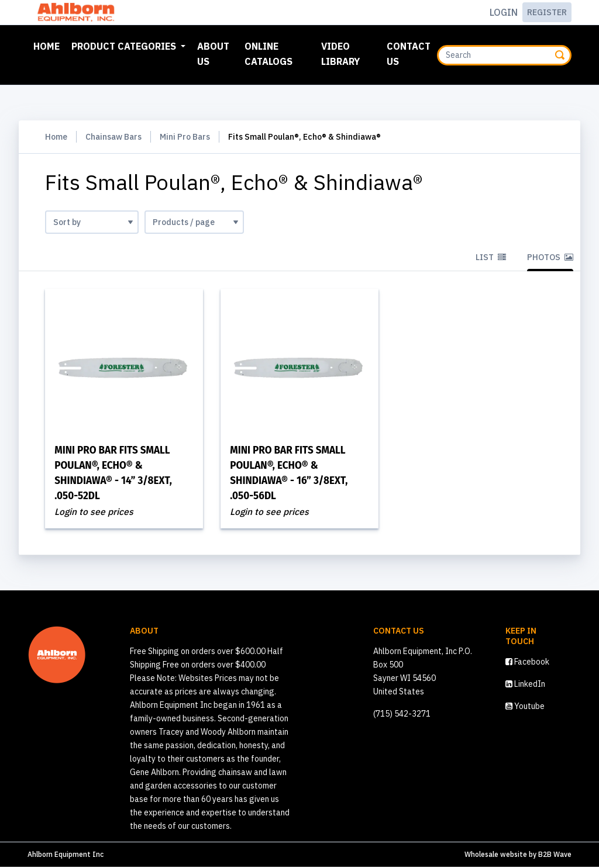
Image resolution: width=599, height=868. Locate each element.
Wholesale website (496, 855)
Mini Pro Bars (185, 137)
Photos (550, 257)
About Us (213, 54)
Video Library (340, 54)
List (491, 257)
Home (49, 45)
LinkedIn (525, 685)
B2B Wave (555, 855)
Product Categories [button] (125, 46)
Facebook (527, 663)
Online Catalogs (268, 54)
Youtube (525, 707)
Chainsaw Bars (113, 137)
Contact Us (409, 54)
